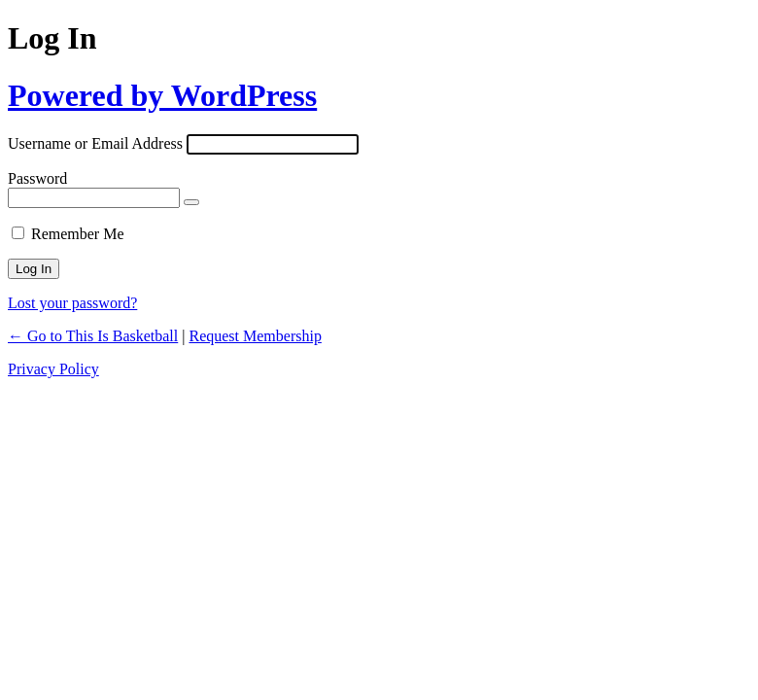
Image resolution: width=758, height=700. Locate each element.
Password (37, 178)
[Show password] (191, 202)
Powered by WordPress (162, 95)
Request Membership (255, 336)
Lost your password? (72, 303)
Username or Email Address (95, 143)
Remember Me (78, 234)
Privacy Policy (53, 369)
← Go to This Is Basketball (93, 336)
